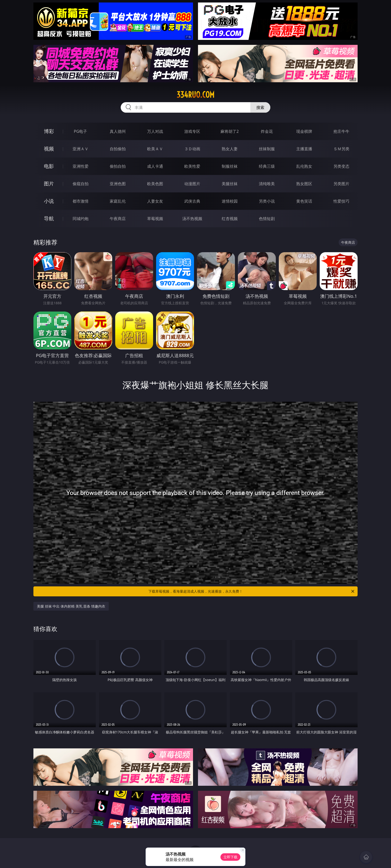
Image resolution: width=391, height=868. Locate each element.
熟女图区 (304, 184)
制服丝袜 (230, 166)
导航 (49, 218)
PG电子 (80, 131)
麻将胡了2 (230, 131)
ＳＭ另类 (341, 149)
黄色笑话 (304, 201)
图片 (49, 184)
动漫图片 (192, 184)
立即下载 (230, 857)
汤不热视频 (192, 219)
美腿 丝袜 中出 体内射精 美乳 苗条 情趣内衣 (71, 606)
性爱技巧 (341, 201)
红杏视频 (230, 219)
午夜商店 (118, 219)
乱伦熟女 (304, 166)
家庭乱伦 (118, 201)
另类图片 (341, 184)
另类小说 (267, 201)
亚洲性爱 (81, 166)
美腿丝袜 (230, 184)
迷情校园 (230, 201)
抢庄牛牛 (341, 131)
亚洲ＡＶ (81, 149)
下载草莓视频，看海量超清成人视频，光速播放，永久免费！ (252, 591)
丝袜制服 (267, 149)
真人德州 (118, 131)
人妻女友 (155, 201)
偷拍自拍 (118, 166)
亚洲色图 (118, 184)
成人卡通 (155, 166)
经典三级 (267, 166)
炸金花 (267, 131)
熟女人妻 (230, 149)
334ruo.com (195, 95)
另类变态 (341, 166)
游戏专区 (192, 131)
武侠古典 (192, 201)
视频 (49, 149)
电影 (49, 166)
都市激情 (81, 201)
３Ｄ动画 (192, 149)
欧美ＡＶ (155, 149)
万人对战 (155, 131)
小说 (49, 201)
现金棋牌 (304, 131)
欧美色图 (155, 184)
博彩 (49, 131)
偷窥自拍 (81, 184)
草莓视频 (155, 219)
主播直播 (304, 149)
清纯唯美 (267, 184)
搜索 (260, 107)
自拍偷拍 (118, 149)
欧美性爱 (192, 166)
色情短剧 (267, 219)
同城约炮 (81, 219)
